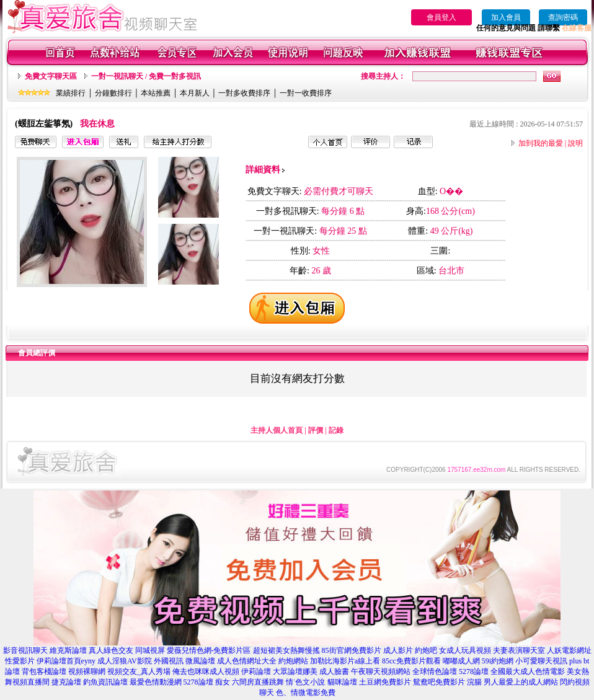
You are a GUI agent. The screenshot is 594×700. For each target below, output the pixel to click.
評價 (316, 430)
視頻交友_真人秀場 (139, 671)
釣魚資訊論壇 (105, 682)
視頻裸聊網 (87, 671)
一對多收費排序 (244, 93)
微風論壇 (200, 661)
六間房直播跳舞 (258, 682)
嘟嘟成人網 (461, 661)
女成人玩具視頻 (465, 650)
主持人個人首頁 (277, 430)
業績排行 (71, 93)
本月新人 (195, 93)
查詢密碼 (563, 17)
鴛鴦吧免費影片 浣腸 (447, 682)
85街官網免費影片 (352, 650)
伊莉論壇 (256, 671)
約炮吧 (426, 650)
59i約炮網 (498, 661)
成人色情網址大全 (247, 661)
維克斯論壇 (68, 650)
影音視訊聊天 (25, 650)
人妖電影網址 (569, 650)
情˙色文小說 (306, 682)
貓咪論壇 (342, 682)
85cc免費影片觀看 (411, 661)
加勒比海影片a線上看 (345, 661)
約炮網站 (293, 661)
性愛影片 (20, 661)
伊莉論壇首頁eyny (66, 661)
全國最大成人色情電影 (528, 671)
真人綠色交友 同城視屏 (127, 650)
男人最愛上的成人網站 (521, 682)
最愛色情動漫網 (156, 682)
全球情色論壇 (435, 671)
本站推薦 (156, 93)
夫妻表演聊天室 (519, 650)
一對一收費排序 (306, 93)
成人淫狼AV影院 (125, 661)
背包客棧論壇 (44, 671)
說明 (575, 143)
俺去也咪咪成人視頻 (206, 671)
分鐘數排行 (113, 93)
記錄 (336, 430)
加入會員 (506, 17)
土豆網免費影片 (385, 682)
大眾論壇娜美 (295, 671)
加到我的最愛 (541, 143)
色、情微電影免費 (306, 693)
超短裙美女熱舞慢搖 (286, 650)
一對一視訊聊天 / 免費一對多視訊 (146, 76)
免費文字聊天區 (51, 76)
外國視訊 (169, 661)
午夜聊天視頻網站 (381, 671)
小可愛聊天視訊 (541, 661)
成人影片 (398, 650)
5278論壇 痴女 (207, 682)
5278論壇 (474, 671)
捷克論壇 (66, 682)
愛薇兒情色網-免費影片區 (209, 650)
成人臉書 (334, 671)
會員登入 (441, 17)
